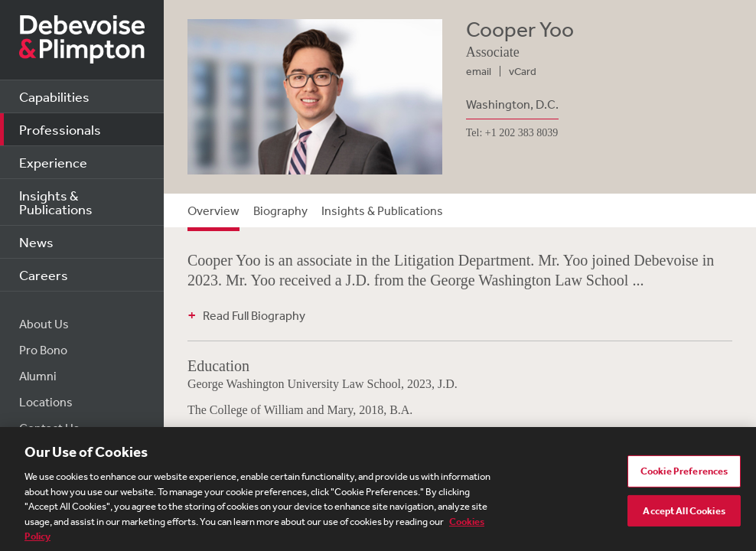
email (479, 71)
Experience (53, 162)
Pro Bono (43, 350)
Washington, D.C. (512, 104)
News (36, 242)
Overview (213, 210)
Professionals (60, 129)
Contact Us (49, 428)
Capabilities (54, 96)
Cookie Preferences (684, 475)
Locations (46, 402)
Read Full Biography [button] (254, 315)
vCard (523, 71)
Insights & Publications (56, 202)
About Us (44, 324)
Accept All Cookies (684, 514)
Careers (44, 275)
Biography (280, 210)
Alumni (38, 376)
